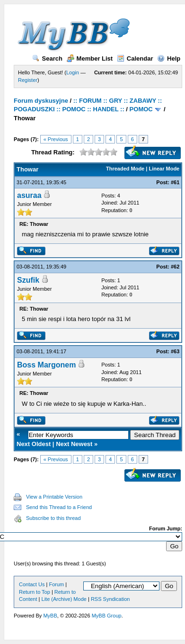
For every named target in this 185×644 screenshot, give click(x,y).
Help (169, 58)
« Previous (56, 139)
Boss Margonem (46, 365)
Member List (90, 58)
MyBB (50, 616)
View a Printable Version (54, 497)
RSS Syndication (110, 599)
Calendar (135, 58)
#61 (175, 182)
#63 (175, 351)
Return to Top (35, 592)
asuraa (29, 195)
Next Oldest (34, 444)
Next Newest (74, 444)
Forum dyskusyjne (41, 101)
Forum (56, 584)
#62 (175, 267)
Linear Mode (164, 169)
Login (73, 72)
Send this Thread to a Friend (59, 507)
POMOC (141, 109)
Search (47, 58)
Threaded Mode (125, 169)
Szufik (28, 280)
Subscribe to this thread (53, 518)
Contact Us (32, 584)
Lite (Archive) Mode (64, 599)
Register (28, 80)
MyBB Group (107, 616)
